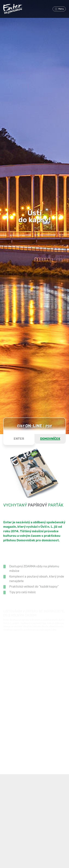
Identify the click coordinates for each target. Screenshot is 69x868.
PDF (49, 426)
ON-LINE (34, 426)
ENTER (19, 439)
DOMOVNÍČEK (50, 439)
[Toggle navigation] (59, 9)
